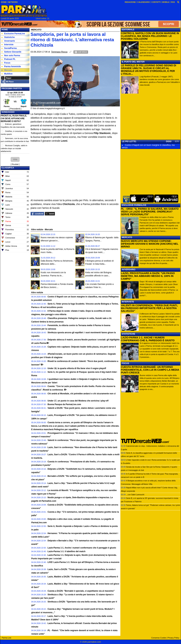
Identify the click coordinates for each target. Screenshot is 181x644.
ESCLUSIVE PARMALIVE (134, 205)
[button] (15, 159)
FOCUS (125, 363)
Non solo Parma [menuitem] (11, 56)
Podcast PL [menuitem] (9, 59)
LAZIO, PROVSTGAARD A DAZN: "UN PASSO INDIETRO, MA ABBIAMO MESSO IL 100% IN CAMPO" (148, 276)
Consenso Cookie (159, 638)
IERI (177, 141)
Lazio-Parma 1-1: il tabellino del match (67, 551)
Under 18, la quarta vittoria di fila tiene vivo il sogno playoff (77, 368)
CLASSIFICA (8, 168)
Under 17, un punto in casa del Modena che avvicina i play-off (78, 401)
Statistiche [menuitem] (8, 37)
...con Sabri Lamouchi (135, 495)
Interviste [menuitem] (7, 45)
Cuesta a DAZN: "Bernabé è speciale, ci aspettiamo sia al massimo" (81, 591)
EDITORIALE (128, 30)
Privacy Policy (173, 638)
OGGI (169, 141)
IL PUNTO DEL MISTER (133, 62)
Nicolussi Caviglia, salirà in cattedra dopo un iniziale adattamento (14, 148)
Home (5, 30)
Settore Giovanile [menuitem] (11, 52)
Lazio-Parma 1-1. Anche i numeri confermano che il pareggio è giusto (82, 548)
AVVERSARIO (129, 270)
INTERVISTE (128, 302)
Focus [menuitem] (6, 63)
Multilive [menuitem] (7, 74)
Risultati (15, 164)
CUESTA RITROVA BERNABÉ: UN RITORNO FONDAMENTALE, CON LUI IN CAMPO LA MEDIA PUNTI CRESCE (150, 370)
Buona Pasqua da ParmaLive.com (64, 404)
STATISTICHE (128, 334)
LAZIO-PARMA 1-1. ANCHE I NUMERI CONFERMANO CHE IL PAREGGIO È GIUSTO (148, 339)
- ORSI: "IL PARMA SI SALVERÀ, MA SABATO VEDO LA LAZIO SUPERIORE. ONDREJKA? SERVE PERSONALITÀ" (150, 212)
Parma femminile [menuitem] (11, 66)
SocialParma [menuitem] (9, 48)
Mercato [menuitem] (7, 70)
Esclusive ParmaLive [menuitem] (13, 34)
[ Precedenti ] (15, 109)
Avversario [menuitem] (8, 41)
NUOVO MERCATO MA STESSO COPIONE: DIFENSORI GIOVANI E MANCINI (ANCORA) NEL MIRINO (150, 244)
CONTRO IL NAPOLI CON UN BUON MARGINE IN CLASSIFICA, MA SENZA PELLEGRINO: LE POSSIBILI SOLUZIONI (150, 36)
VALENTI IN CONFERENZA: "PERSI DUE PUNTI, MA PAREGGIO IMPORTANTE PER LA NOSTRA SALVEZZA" (149, 308)
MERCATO (127, 237)
